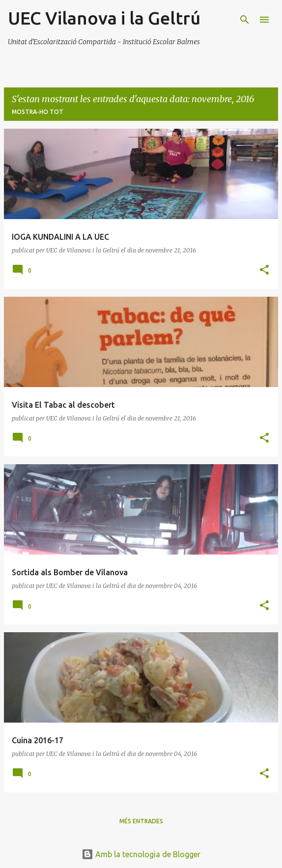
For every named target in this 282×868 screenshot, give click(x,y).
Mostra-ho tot (38, 112)
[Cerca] (245, 20)
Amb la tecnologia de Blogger (141, 854)
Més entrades (141, 821)
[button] (264, 270)
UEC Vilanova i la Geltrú (104, 18)
